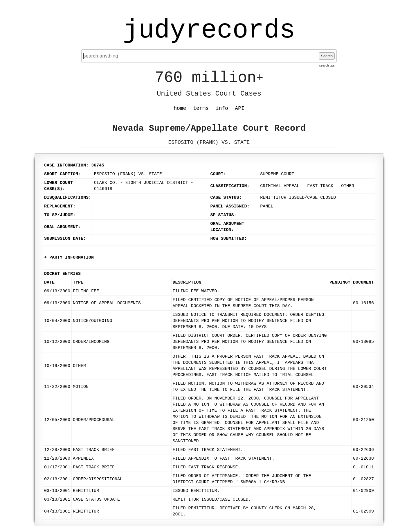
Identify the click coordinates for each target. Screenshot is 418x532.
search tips (327, 65)
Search (327, 56)
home (180, 108)
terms (201, 108)
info (222, 108)
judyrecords (209, 31)
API (239, 108)
